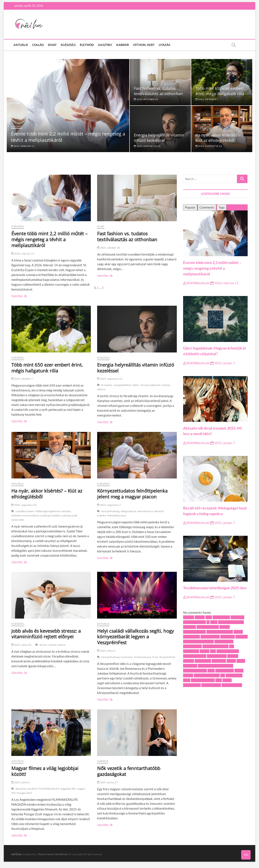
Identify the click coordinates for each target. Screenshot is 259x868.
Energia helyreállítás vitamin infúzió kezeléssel (159, 138)
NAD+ (136, 385)
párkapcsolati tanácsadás (215, 666)
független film (68, 789)
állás (209, 617)
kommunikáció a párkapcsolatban (42, 515)
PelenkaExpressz (117, 515)
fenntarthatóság (110, 511)
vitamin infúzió (57, 645)
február (225, 627)
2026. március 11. (23, 146)
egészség (190, 627)
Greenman (127, 657)
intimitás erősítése (215, 646)
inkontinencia (145, 511)
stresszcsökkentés (151, 385)
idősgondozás (129, 511)
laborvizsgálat (217, 656)
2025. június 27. (108, 782)
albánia (200, 617)
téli (223, 675)
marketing (219, 661)
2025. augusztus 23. (147, 146)
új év (219, 680)
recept (239, 671)
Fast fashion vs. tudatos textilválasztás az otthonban (158, 91)
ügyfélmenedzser (203, 680)
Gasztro (105, 45)
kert (213, 651)
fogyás (238, 632)
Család (38, 45)
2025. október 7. (207, 99)
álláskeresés (221, 617)
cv (208, 622)
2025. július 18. (22, 645)
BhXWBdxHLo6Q (197, 283)
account (189, 617)
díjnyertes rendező (26, 789)
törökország (234, 675)
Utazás (165, 45)
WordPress (61, 854)
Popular (190, 207)
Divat (52, 45)
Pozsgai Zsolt (24, 793)
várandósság (192, 685)
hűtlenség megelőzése (48, 511)
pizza (211, 671)
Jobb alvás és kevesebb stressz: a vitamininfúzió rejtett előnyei (46, 634)
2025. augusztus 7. (109, 505)
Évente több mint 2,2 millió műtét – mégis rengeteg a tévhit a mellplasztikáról (49, 239)
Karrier (123, 45)
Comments (207, 207)
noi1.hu (16, 854)
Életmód (87, 45)
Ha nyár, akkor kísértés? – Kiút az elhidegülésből (218, 138)
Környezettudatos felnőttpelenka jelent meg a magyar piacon (132, 494)
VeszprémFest (167, 657)
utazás (227, 680)
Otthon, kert (144, 45)
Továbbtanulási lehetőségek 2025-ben (215, 588)
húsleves (242, 637)
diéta (214, 622)
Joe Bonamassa (143, 657)
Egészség (68, 45)
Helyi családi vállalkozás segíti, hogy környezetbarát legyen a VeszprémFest (135, 637)
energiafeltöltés (122, 385)
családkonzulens (25, 511)
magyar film (203, 661)
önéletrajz (190, 666)
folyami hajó (192, 637)
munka (231, 661)
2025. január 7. (223, 363)
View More (25, 296)
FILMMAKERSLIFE (49, 789)
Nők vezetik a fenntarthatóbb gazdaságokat (129, 771)
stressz (43, 645)
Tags (222, 207)
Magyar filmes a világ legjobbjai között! (45, 771)
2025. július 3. (21, 782)
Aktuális (21, 45)
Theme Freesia (45, 854)
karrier (205, 651)
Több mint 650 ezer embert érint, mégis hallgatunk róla (220, 91)
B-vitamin (107, 385)
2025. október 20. (146, 99)
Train (155, 657)
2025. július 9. (106, 651)
